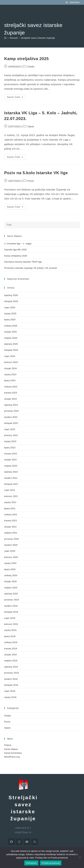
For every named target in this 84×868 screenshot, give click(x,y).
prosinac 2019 (12, 600)
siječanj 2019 (11, 667)
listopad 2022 (11, 423)
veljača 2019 (11, 661)
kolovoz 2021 (11, 496)
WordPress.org (12, 757)
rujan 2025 (10, 307)
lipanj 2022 (10, 448)
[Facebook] (11, 842)
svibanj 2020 (11, 575)
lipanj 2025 (10, 320)
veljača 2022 (11, 466)
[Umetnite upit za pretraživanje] (42, 225)
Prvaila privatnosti (51, 863)
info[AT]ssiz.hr (23, 832)
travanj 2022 (11, 454)
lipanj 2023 (10, 380)
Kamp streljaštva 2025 (27, 59)
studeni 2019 (11, 606)
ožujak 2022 (11, 460)
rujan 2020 (10, 551)
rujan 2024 (10, 356)
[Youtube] (27, 842)
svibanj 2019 (11, 642)
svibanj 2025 (11, 326)
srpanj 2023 (10, 374)
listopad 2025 (11, 301)
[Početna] (5, 38)
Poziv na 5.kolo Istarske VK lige (36, 173)
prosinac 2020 (12, 539)
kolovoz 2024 (11, 362)
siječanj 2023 (11, 405)
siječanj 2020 (11, 594)
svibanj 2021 (11, 514)
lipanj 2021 (10, 508)
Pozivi (31, 181)
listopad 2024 (11, 350)
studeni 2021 (11, 478)
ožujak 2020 (11, 581)
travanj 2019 (11, 649)
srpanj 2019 (10, 630)
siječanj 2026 (11, 295)
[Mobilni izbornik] (73, 3)
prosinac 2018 (12, 673)
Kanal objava (11, 749)
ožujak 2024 (11, 368)
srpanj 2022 (10, 441)
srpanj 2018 (10, 697)
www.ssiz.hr (22, 828)
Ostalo (31, 67)
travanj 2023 (11, 393)
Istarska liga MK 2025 (15, 250)
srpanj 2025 (10, 314)
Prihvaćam (31, 863)
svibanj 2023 (11, 387)
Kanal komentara (13, 753)
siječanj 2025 (11, 344)
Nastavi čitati (16, 96)
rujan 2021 (10, 490)
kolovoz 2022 (11, 435)
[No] (80, 857)
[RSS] (35, 842)
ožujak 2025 (11, 332)
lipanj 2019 (10, 636)
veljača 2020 (11, 588)
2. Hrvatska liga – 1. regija (18, 244)
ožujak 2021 (11, 527)
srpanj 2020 (10, 563)
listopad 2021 (11, 484)
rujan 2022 (10, 429)
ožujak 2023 (11, 399)
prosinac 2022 (12, 411)
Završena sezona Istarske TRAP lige (23, 262)
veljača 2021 (11, 533)
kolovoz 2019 (11, 624)
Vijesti (31, 127)
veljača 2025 (11, 338)
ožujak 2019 (11, 655)
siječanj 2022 (11, 472)
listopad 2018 (11, 685)
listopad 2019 (11, 612)
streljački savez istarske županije (38, 38)
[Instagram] (19, 842)
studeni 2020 (11, 545)
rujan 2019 (10, 618)
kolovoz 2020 (11, 557)
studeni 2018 (11, 679)
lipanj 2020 (10, 569)
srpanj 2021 (10, 502)
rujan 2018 (10, 691)
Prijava (8, 745)
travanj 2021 (11, 521)
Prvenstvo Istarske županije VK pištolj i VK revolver (31, 268)
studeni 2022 (11, 417)
